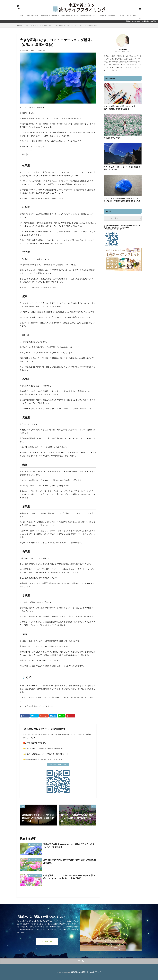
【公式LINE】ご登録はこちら (57, 764)
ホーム (22, 16)
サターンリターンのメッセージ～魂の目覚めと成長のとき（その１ (122, 168)
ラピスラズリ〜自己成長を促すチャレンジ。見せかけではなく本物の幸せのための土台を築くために (122, 201)
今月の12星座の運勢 (46, 25)
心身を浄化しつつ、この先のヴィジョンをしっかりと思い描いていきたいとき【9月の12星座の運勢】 (69, 877)
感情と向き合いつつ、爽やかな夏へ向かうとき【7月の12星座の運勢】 (70, 861)
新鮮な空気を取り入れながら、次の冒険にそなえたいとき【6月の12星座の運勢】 (69, 846)
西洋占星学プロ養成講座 (49, 16)
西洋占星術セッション (69, 16)
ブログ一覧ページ (31, 25)
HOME (20, 25)
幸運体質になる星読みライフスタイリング (86, 972)
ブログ (122, 16)
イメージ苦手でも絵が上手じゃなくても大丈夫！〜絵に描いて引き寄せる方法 (120, 108)
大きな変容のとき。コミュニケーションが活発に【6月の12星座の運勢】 (76, 25)
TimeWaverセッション (88, 16)
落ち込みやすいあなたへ (113, 138)
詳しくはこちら (47, 941)
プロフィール (131, 16)
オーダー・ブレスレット (108, 16)
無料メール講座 (33, 16)
